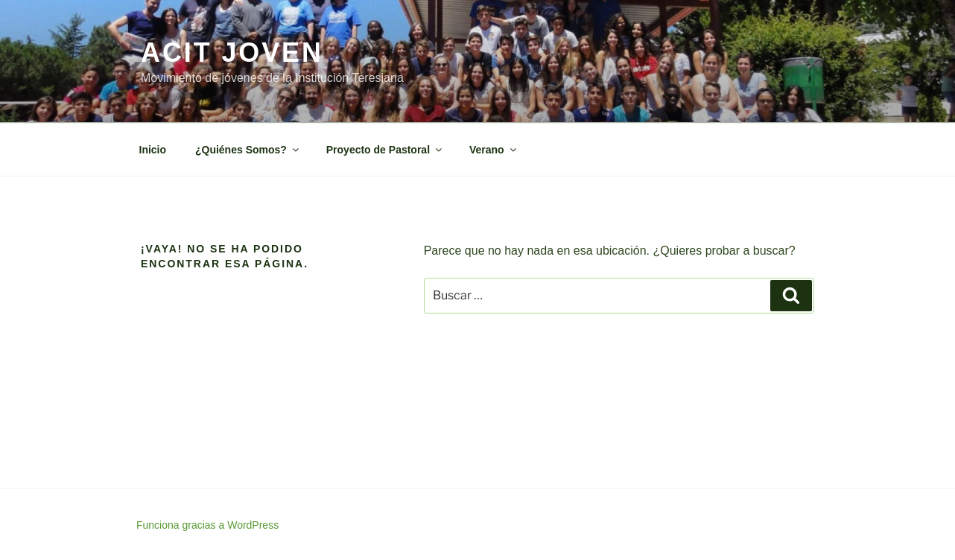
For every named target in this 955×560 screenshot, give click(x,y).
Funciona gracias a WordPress (207, 525)
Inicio (153, 150)
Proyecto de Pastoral (385, 150)
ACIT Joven (232, 52)
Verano (494, 150)
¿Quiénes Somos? (248, 150)
